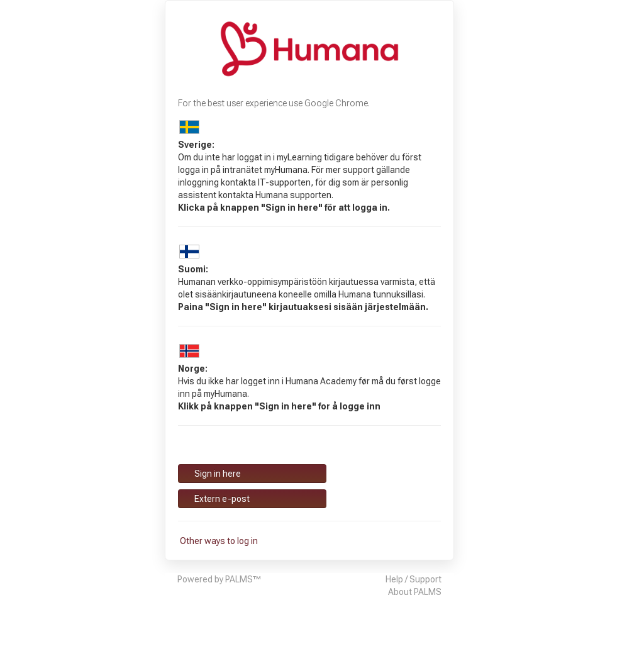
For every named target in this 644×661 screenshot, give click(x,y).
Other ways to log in (218, 541)
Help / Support (414, 579)
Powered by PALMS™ (219, 579)
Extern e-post (221, 499)
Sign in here (217, 474)
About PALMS (415, 592)
